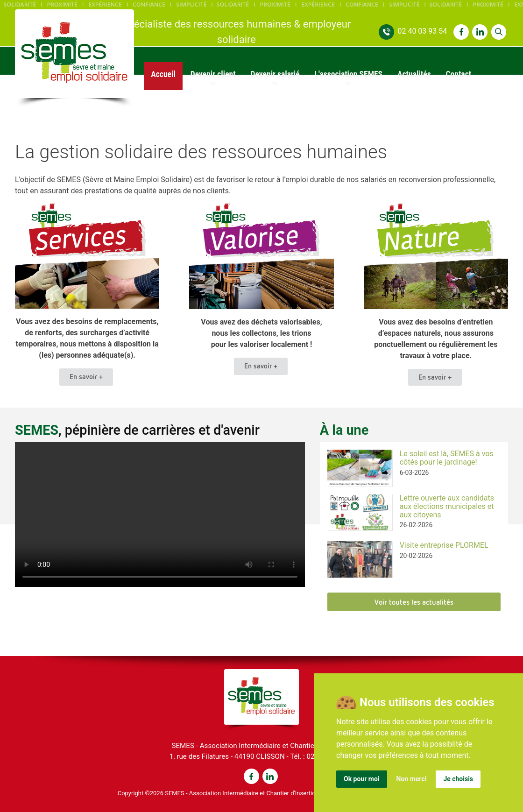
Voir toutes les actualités (414, 602)
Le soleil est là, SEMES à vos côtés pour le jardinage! (447, 458)
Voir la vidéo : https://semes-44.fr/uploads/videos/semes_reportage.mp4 (160, 515)
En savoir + (86, 377)
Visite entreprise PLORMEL (444, 545)
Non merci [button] (412, 779)
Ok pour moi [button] (362, 779)
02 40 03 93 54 (422, 31)
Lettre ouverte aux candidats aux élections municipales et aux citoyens (447, 506)
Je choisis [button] (458, 779)
